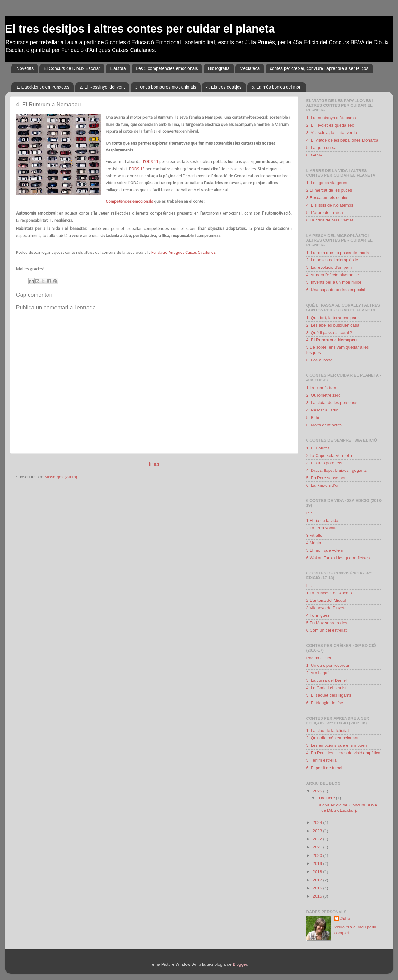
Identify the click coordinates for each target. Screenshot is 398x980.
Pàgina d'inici (319, 658)
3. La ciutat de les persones (332, 403)
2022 (318, 839)
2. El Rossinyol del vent (102, 87)
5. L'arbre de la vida (325, 213)
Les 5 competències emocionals (167, 68)
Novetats (25, 68)
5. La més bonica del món (276, 87)
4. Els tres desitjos (224, 87)
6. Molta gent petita (324, 425)
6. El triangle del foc (325, 703)
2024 (318, 822)
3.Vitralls (314, 535)
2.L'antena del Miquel (326, 600)
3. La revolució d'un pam (329, 267)
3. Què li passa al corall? (329, 333)
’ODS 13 (137, 169)
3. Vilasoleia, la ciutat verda (332, 133)
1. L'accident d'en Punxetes (43, 87)
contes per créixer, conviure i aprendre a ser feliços (319, 68)
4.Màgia (314, 543)
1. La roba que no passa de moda (338, 253)
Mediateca (250, 68)
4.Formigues (318, 615)
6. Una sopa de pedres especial (336, 290)
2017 (318, 880)
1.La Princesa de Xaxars (329, 593)
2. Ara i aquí (317, 673)
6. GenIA (315, 155)
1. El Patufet (318, 448)
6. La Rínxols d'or (323, 485)
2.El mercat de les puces (329, 190)
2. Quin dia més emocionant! (333, 738)
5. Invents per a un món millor (334, 282)
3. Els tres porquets (324, 463)
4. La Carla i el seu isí (326, 688)
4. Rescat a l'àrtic (322, 410)
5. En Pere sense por (326, 478)
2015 (318, 896)
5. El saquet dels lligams (329, 695)
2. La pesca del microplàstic (332, 260)
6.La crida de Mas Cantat (330, 220)
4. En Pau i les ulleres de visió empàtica (343, 753)
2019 (318, 864)
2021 (318, 847)
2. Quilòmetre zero (324, 395)
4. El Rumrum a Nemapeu (332, 340)
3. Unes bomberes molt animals (166, 87)
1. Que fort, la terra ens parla (333, 318)
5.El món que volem (325, 550)
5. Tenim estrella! (322, 760)
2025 (318, 791)
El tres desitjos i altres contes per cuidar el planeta (140, 29)
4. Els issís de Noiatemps (330, 205)
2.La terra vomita (322, 528)
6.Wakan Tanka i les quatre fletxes (338, 558)
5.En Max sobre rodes (327, 623)
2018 (318, 872)
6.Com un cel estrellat (327, 630)
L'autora (118, 68)
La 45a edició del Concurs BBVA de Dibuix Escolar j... (347, 808)
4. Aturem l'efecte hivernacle (333, 275)
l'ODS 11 (151, 162)
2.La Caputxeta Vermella (329, 455)
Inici (154, 464)
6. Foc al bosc (319, 360)
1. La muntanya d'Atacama (331, 118)
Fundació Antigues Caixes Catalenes (183, 253)
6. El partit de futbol (324, 768)
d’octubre (327, 798)
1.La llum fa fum (321, 388)
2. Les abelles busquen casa (333, 325)
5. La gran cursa (322, 148)
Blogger (240, 964)
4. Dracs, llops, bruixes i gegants (337, 470)
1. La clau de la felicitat (328, 730)
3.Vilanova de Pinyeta (326, 608)
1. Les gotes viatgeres (327, 183)
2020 (318, 855)
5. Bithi (313, 418)
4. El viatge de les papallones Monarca (342, 140)
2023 (318, 831)
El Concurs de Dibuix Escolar (72, 68)
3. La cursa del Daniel (327, 680)
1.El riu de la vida (322, 520)
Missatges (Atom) (61, 477)
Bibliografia (219, 68)
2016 (318, 888)
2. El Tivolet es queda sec (330, 125)
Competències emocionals (129, 202)
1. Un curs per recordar (328, 665)
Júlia (345, 919)
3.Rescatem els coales (327, 198)
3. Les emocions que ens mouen (337, 745)
